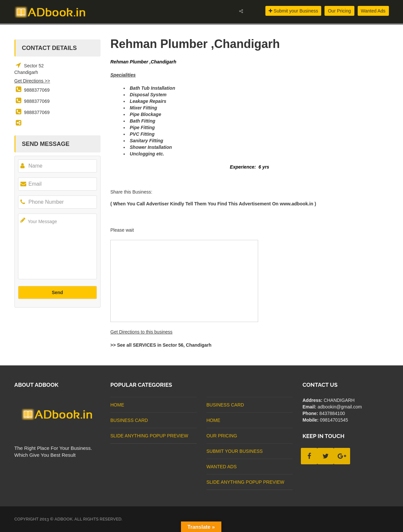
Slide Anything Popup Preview (149, 436)
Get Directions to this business (141, 332)
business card (129, 420)
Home (117, 405)
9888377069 (37, 90)
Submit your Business (293, 11)
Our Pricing (339, 11)
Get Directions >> (32, 81)
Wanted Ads (373, 11)
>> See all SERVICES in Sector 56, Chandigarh (161, 345)
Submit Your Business (235, 451)
